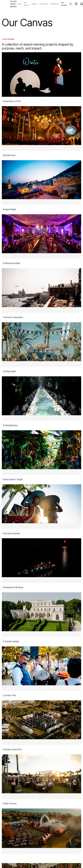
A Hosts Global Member (13, 4)
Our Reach (27, 4)
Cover (19, 4)
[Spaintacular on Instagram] (71, 5)
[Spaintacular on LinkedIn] (76, 5)
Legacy (34, 4)
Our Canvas (64, 4)
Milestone (55, 4)
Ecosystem (44, 4)
